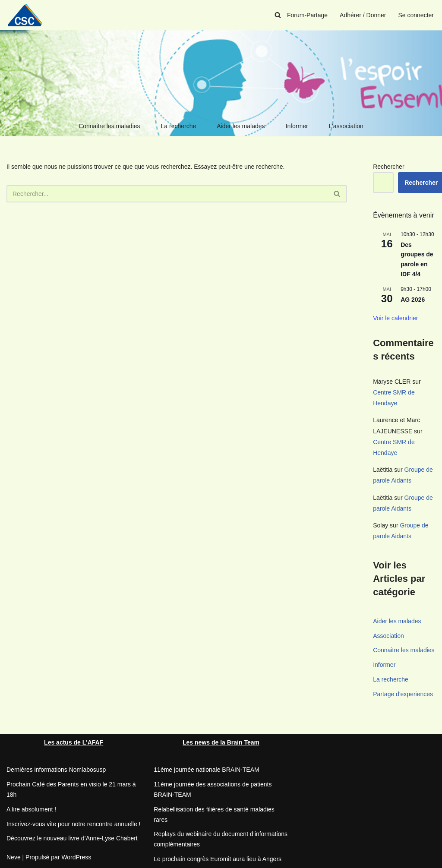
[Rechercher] (278, 15)
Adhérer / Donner (363, 15)
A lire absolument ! (31, 809)
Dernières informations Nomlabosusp (56, 770)
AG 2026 (413, 300)
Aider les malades (241, 126)
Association (388, 636)
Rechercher (388, 167)
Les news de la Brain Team (221, 742)
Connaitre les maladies (109, 126)
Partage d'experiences (403, 694)
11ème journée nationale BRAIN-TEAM (206, 770)
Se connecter (416, 15)
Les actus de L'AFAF (74, 742)
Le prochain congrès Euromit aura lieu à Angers (218, 859)
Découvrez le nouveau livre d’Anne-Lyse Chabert (72, 838)
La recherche (179, 126)
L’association (346, 126)
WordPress (76, 857)
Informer (297, 126)
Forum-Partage (307, 15)
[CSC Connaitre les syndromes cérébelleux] (28, 15)
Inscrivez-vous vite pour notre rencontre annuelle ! (74, 824)
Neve (14, 857)
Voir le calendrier (395, 318)
